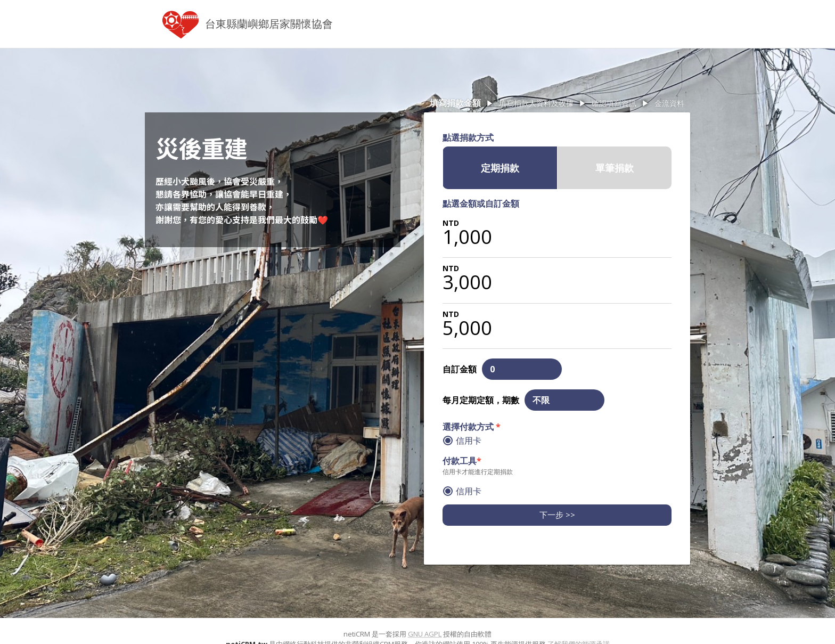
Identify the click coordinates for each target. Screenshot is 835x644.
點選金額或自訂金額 (481, 203)
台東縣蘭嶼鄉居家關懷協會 (269, 24)
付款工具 (462, 461)
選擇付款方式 (472, 427)
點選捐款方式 (468, 137)
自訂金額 (460, 369)
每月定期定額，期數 (481, 400)
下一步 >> (557, 515)
